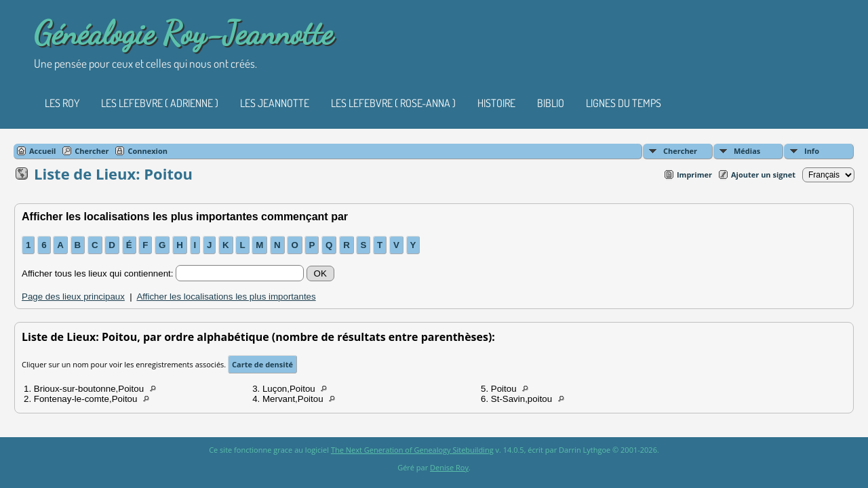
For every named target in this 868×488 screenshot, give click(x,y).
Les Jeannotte (275, 103)
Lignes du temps (624, 103)
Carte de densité (262, 364)
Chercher (680, 151)
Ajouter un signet (763, 175)
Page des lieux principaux (73, 297)
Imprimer (694, 175)
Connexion (147, 151)
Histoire (496, 103)
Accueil (42, 151)
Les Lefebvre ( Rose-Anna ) (393, 103)
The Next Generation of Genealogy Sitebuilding (412, 450)
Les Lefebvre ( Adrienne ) (160, 103)
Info (812, 151)
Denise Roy (449, 467)
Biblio (551, 103)
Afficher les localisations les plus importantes (226, 297)
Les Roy (62, 103)
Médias (747, 151)
